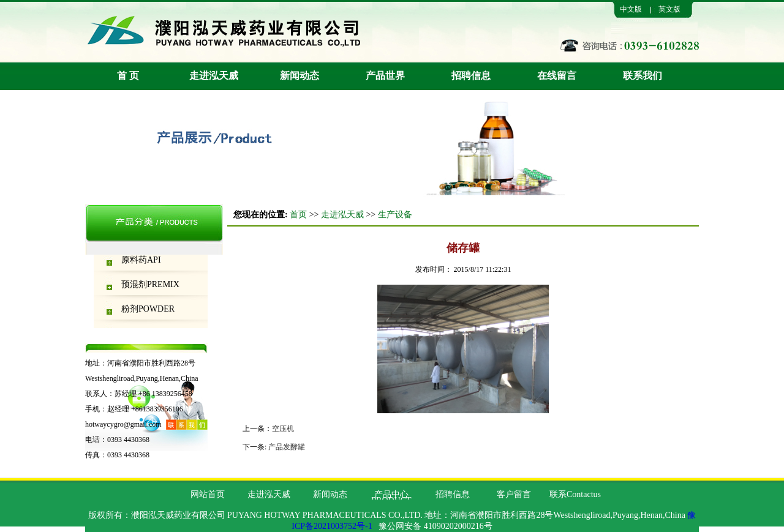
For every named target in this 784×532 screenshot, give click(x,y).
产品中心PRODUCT (391, 497)
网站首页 (208, 494)
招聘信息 (471, 76)
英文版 (669, 9)
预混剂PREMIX (150, 284)
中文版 (631, 9)
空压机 (283, 429)
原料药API (141, 260)
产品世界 (385, 76)
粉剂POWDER (148, 309)
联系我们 (643, 76)
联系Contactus (575, 494)
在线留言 (557, 76)
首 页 (128, 76)
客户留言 (514, 494)
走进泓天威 (214, 76)
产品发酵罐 (287, 447)
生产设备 (395, 215)
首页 (298, 215)
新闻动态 (300, 76)
